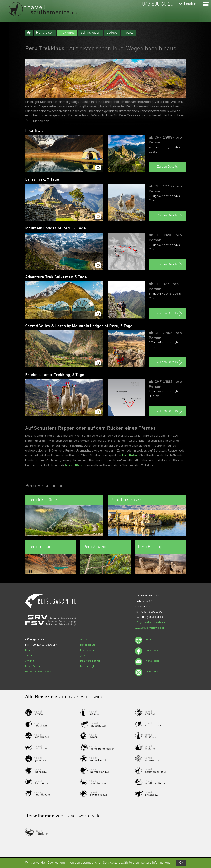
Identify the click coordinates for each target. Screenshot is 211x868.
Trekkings (67, 33)
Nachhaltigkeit (89, 666)
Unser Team (32, 666)
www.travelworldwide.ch (150, 628)
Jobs (83, 655)
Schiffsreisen (90, 33)
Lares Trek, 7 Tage (42, 180)
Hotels (128, 33)
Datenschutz (88, 645)
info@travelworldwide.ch (150, 622)
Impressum (87, 650)
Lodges (112, 33)
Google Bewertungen (38, 671)
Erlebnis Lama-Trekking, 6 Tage (55, 375)
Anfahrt (30, 661)
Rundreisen (45, 33)
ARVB (84, 639)
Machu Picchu (75, 465)
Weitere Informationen (156, 863)
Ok (181, 863)
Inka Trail (34, 131)
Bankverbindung (90, 661)
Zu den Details (170, 167)
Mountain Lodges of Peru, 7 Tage (55, 228)
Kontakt (30, 650)
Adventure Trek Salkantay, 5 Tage (56, 277)
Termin (29, 655)
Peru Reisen (130, 455)
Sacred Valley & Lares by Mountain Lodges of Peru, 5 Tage (79, 326)
